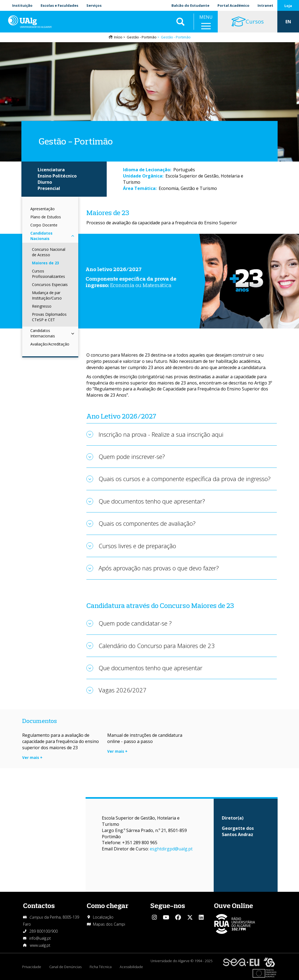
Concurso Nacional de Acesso (49, 252)
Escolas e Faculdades (59, 5)
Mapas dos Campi (109, 924)
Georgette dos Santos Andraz (238, 831)
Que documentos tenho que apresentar (150, 668)
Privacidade (32, 967)
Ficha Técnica (101, 967)
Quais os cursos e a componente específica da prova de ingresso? (185, 479)
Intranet (265, 5)
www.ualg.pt (40, 945)
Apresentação (43, 209)
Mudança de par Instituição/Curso (47, 295)
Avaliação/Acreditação (50, 344)
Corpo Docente (44, 225)
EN (288, 22)
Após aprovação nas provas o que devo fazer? (159, 568)
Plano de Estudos (46, 217)
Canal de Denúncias (65, 967)
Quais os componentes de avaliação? (147, 523)
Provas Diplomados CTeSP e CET (49, 317)
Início (118, 37)
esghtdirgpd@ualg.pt (171, 849)
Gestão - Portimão (142, 37)
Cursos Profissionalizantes (48, 274)
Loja (288, 6)
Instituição (22, 5)
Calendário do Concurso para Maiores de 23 (157, 646)
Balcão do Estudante (190, 5)
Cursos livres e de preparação (137, 546)
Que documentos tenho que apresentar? (152, 501)
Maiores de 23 (45, 263)
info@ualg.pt (40, 938)
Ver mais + (32, 757)
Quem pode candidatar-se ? (135, 623)
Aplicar (180, 22)
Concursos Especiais (50, 285)
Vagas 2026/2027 (123, 690)
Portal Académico (233, 5)
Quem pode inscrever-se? (132, 456)
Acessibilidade (131, 967)
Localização (103, 917)
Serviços (94, 5)
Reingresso (42, 306)
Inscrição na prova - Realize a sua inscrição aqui (161, 434)
